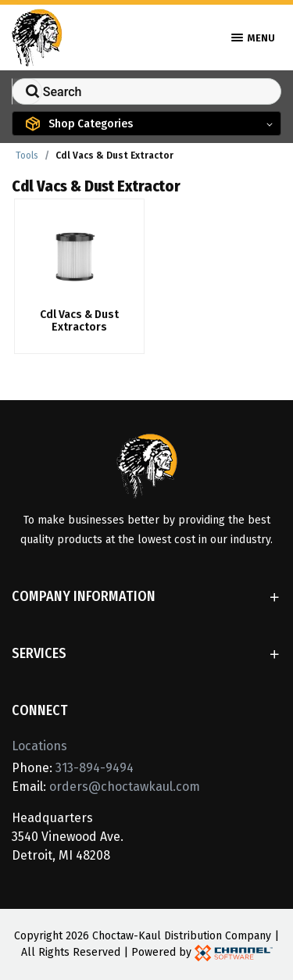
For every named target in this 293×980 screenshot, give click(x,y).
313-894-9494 (95, 768)
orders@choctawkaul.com (125, 787)
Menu (253, 38)
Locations (39, 746)
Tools (27, 156)
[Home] (37, 36)
